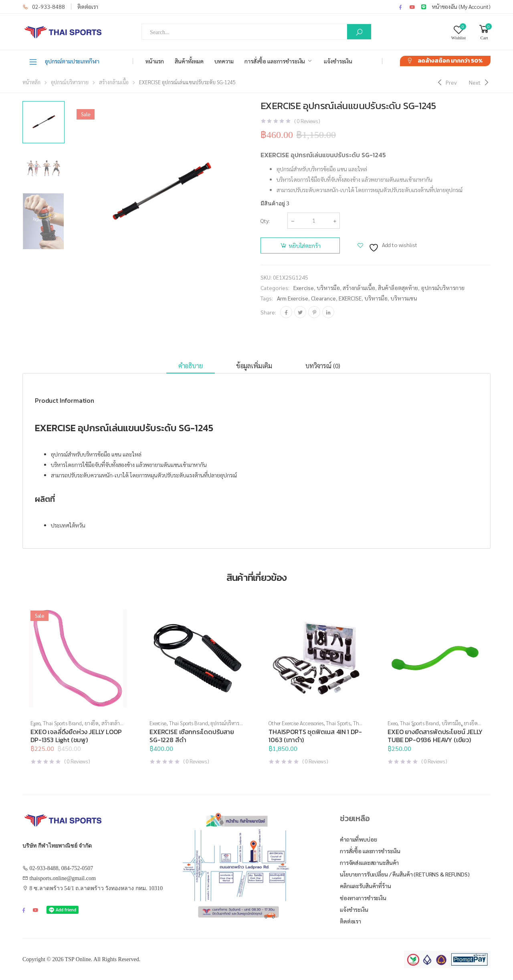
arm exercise (293, 298)
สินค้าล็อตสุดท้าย (398, 288)
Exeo (35, 723)
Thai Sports (338, 723)
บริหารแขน (404, 298)
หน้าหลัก (31, 82)
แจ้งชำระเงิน (338, 61)
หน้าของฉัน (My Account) (461, 6)
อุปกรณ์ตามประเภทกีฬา (64, 61)
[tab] (191, 366)
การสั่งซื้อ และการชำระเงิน (275, 61)
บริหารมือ (328, 288)
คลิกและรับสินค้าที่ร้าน (366, 886)
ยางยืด (92, 723)
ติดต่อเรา (88, 6)
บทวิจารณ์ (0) (323, 366)
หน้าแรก (155, 61)
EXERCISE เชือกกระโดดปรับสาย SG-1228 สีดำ (192, 736)
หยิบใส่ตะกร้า (305, 246)
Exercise (304, 288)
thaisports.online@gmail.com (63, 878)
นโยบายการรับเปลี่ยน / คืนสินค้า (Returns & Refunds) (405, 874)
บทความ (224, 61)
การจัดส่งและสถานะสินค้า (369, 862)
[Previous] (446, 82)
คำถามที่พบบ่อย (358, 839)
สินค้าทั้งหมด (189, 61)
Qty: (265, 221)
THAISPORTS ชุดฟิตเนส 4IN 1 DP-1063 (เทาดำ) (315, 736)
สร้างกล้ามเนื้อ (114, 82)
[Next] (480, 82)
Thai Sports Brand (62, 723)
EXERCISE (350, 298)
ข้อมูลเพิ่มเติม (254, 366)
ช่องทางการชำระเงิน (363, 898)
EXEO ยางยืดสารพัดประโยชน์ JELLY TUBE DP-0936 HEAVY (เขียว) (435, 736)
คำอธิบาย (191, 366)
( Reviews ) (307, 121)
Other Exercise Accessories (296, 723)
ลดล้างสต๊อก (450, 61)
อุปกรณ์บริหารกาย (70, 82)
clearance (323, 298)
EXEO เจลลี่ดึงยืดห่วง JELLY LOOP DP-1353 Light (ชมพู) (76, 736)
